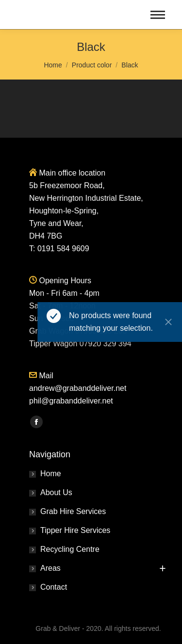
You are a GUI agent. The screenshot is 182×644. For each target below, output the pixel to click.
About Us (56, 492)
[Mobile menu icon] (158, 15)
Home (51, 474)
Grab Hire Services (73, 511)
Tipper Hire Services (75, 530)
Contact (54, 587)
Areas (50, 568)
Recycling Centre (70, 549)
